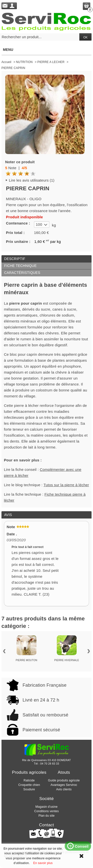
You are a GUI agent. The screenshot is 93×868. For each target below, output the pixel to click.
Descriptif (15, 259)
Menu (46, 50)
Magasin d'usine (46, 807)
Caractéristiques (22, 273)
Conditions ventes (46, 811)
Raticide (29, 780)
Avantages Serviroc (64, 785)
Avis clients (64, 789)
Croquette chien (29, 785)
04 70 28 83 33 (50, 764)
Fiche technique (20, 266)
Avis (8, 515)
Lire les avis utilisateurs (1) (32, 180)
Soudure (29, 789)
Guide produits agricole (64, 780)
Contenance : (18, 223)
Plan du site (46, 816)
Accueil (6, 62)
